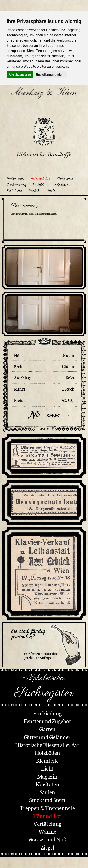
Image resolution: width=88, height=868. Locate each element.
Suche (51, 191)
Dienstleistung (16, 184)
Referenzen (62, 184)
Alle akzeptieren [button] (20, 75)
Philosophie (65, 178)
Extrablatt (40, 184)
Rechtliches (15, 191)
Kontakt (35, 191)
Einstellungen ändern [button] (50, 75)
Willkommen (15, 178)
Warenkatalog (40, 178)
